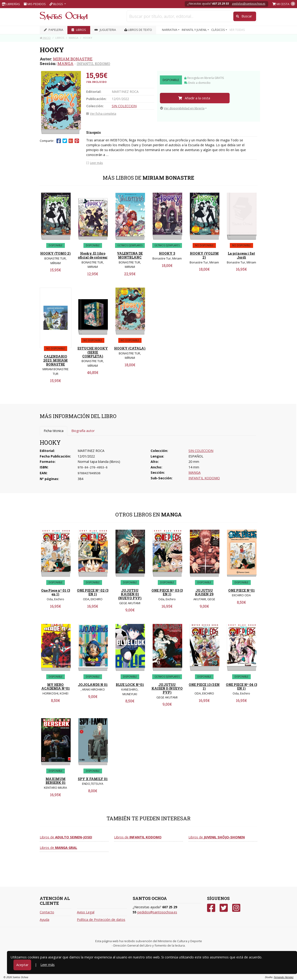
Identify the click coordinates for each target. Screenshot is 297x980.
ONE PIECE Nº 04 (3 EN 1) (241, 687)
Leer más (48, 965)
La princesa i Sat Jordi (241, 255)
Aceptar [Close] (22, 965)
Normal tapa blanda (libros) (99, 462)
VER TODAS (237, 30)
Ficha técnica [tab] (54, 431)
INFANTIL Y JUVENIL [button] (195, 30)
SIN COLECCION (124, 106)
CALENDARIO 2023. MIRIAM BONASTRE (55, 360)
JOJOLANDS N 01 (93, 685)
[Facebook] (211, 908)
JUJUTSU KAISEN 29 (204, 592)
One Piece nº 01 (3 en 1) (56, 592)
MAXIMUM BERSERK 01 (56, 781)
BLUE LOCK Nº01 (130, 685)
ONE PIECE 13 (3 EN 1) (204, 687)
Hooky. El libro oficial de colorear (93, 255)
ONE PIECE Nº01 (241, 590)
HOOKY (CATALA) (130, 348)
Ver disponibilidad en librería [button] (182, 108)
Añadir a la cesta (194, 98)
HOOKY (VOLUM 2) (204, 255)
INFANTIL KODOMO (93, 64)
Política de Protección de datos (101, 920)
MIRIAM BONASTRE (73, 59)
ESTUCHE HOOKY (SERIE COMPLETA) (93, 352)
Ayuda (45, 920)
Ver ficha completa (101, 114)
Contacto (47, 912)
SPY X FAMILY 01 (93, 779)
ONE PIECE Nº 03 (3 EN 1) (167, 592)
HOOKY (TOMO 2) (55, 253)
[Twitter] (224, 908)
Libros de (66, 837)
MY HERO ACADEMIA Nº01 (56, 687)
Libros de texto (138, 30)
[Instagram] (236, 908)
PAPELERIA (54, 30)
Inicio (45, 38)
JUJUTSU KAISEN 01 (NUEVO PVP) (130, 594)
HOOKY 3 (167, 253)
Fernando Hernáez (284, 977)
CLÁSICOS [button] (218, 30)
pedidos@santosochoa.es (249, 3)
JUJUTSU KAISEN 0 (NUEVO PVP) (167, 689)
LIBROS (79, 30)
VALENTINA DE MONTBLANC (130, 255)
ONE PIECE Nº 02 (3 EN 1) (93, 592)
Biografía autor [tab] (83, 431)
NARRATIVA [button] (170, 30)
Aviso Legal (86, 912)
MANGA (65, 63)
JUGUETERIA (105, 30)
